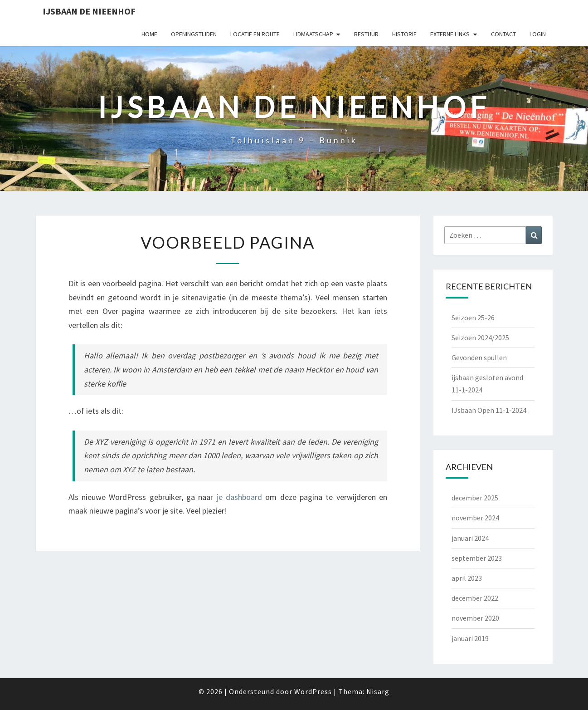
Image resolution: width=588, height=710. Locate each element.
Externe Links (450, 34)
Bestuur (366, 34)
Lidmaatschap (313, 34)
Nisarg (378, 691)
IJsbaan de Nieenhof (89, 11)
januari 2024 (470, 538)
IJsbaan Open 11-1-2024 (489, 410)
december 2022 (475, 598)
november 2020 (475, 618)
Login (538, 34)
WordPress (313, 691)
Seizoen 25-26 (473, 318)
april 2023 (467, 578)
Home (149, 34)
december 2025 (475, 498)
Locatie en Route (255, 34)
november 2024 (475, 518)
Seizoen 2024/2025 (480, 338)
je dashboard (239, 497)
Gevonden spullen (479, 357)
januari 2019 (470, 638)
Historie (404, 34)
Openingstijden (194, 34)
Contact (503, 34)
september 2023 (477, 558)
